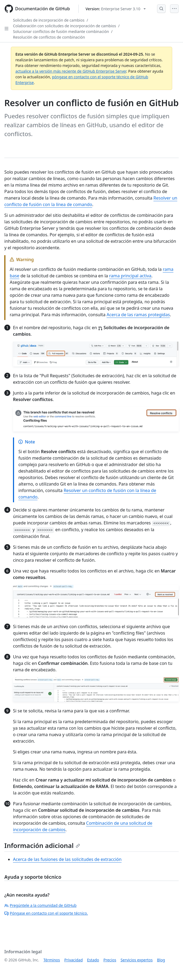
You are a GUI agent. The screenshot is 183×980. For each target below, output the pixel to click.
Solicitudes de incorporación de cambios (49, 20)
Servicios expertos (137, 960)
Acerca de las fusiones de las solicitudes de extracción (67, 859)
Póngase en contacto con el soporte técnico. (46, 913)
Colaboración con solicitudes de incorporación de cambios (64, 26)
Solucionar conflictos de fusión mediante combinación (61, 31)
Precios (110, 960)
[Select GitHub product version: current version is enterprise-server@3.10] (116, 9)
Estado (93, 960)
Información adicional (42, 845)
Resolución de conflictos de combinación (49, 37)
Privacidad (74, 960)
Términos (52, 960)
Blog (161, 960)
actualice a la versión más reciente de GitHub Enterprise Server (71, 71)
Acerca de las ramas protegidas (138, 315)
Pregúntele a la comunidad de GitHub (40, 905)
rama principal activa (130, 276)
